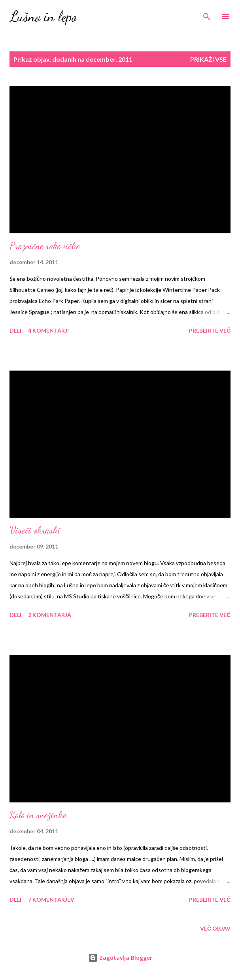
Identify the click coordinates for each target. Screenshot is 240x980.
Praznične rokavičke (45, 246)
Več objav (215, 928)
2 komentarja (50, 615)
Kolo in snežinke (38, 815)
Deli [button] (15, 330)
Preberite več (210, 330)
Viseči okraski (35, 530)
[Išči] (207, 14)
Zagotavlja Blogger (120, 958)
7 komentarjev (51, 900)
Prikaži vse (208, 59)
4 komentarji (48, 330)
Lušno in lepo (43, 16)
